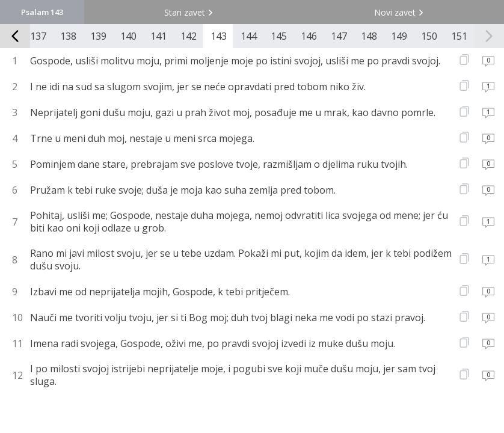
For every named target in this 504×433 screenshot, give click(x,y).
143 (219, 36)
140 (128, 36)
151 (459, 36)
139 (98, 36)
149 (399, 36)
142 (189, 36)
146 (309, 36)
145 (279, 36)
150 (429, 36)
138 (68, 36)
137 (38, 36)
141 (158, 36)
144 (249, 36)
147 (339, 36)
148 (369, 36)
